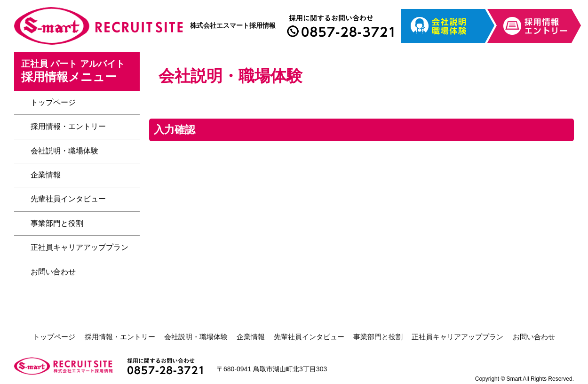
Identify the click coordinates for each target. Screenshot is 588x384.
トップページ (53, 102)
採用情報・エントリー (68, 126)
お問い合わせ (53, 272)
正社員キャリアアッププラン (79, 247)
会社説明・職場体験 (64, 151)
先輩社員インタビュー (68, 199)
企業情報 (46, 175)
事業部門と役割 (57, 223)
